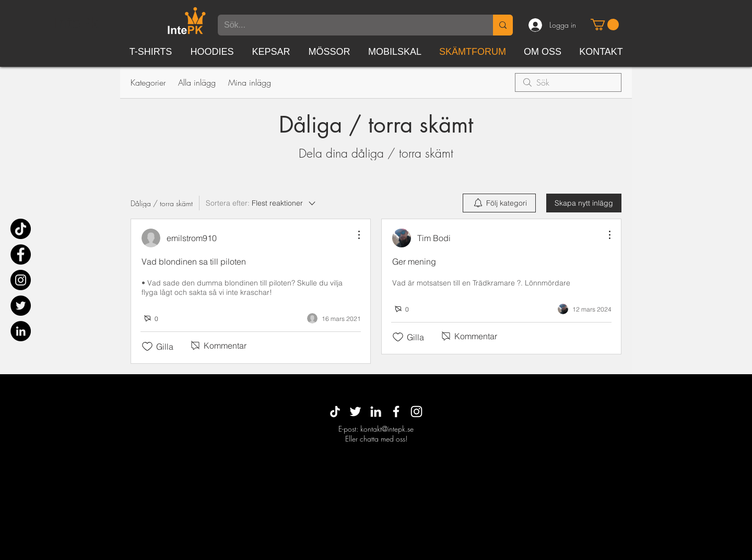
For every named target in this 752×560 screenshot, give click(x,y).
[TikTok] (21, 229)
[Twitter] (21, 306)
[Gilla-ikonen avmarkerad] (147, 347)
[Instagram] (21, 280)
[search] (568, 82)
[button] (605, 25)
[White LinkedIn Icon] (376, 412)
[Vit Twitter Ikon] (355, 412)
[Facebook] (21, 254)
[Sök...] (348, 25)
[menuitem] (499, 203)
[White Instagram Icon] (416, 412)
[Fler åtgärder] (354, 235)
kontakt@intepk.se (387, 429)
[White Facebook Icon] (396, 412)
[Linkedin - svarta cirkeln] (21, 331)
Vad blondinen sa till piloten (194, 261)
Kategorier (148, 82)
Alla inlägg (197, 82)
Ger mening (414, 261)
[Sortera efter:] (261, 203)
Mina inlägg (250, 82)
